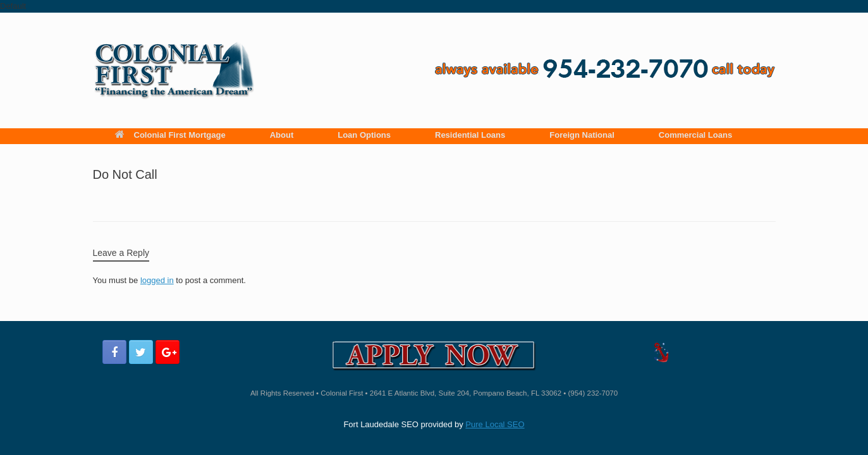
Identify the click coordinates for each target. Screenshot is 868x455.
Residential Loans (470, 135)
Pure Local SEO (495, 424)
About (282, 135)
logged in (157, 280)
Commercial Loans (695, 135)
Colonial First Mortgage (170, 135)
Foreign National (582, 135)
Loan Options (364, 135)
